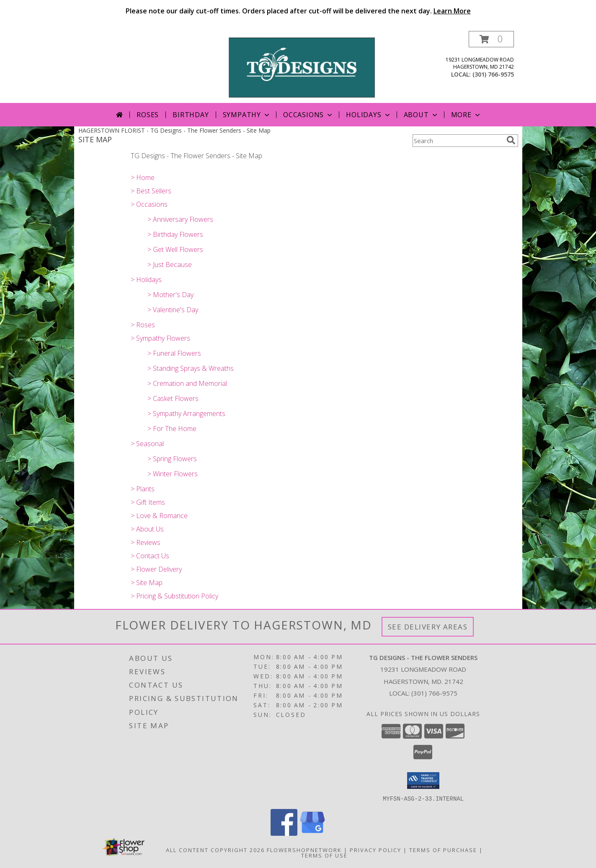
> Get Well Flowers (175, 249)
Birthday (191, 115)
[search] (511, 140)
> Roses (143, 325)
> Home (143, 177)
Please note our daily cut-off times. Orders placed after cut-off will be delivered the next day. (298, 11)
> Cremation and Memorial (187, 383)
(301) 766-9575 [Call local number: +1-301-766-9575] (493, 74)
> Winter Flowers (173, 474)
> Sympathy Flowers (160, 338)
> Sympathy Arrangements (186, 413)
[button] (491, 39)
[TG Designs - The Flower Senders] (301, 67)
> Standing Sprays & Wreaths (191, 368)
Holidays (369, 115)
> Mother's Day (170, 295)
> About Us (147, 529)
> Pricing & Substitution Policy (174, 596)
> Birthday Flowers (175, 234)
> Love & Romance (159, 516)
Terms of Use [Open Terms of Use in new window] (324, 855)
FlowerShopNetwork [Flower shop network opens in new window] (304, 850)
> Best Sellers (151, 191)
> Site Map (147, 583)
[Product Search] (458, 141)
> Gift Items (148, 502)
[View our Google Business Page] (312, 833)
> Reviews (146, 542)
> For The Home (172, 429)
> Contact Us (150, 556)
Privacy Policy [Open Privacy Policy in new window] (375, 850)
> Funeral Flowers (174, 353)
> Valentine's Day (173, 310)
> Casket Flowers (173, 398)
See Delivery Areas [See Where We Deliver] (428, 627)
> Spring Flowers (172, 459)
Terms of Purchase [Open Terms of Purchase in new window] (443, 850)
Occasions (308, 115)
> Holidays (146, 280)
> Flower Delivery (156, 569)
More (466, 115)
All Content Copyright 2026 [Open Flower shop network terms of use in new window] (215, 850)
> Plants (143, 489)
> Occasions (149, 204)
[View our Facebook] (284, 833)
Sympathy (247, 115)
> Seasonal (147, 444)
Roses (148, 115)
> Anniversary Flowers (180, 219)
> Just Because (170, 265)
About (421, 115)
